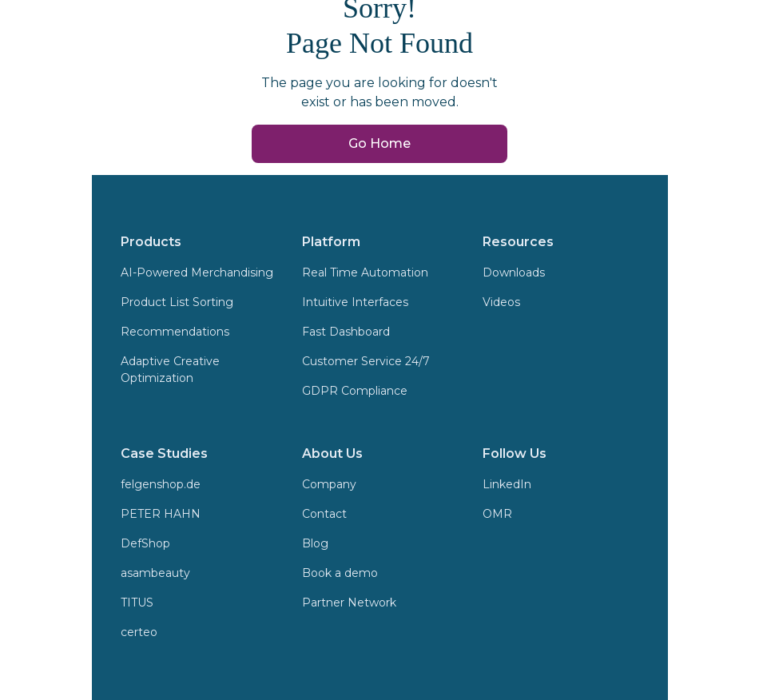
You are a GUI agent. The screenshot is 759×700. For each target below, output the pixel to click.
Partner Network (349, 603)
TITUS (137, 603)
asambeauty (155, 573)
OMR (497, 514)
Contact (324, 514)
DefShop (145, 543)
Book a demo (340, 573)
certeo (139, 632)
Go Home (379, 143)
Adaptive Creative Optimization (170, 370)
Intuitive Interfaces (355, 302)
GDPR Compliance (355, 391)
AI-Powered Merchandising (197, 272)
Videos (501, 302)
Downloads (514, 272)
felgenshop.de (161, 484)
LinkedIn (507, 484)
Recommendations (175, 332)
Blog (315, 543)
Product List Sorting (177, 302)
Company (329, 484)
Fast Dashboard (346, 332)
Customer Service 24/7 (366, 361)
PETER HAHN (161, 514)
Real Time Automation (365, 272)
